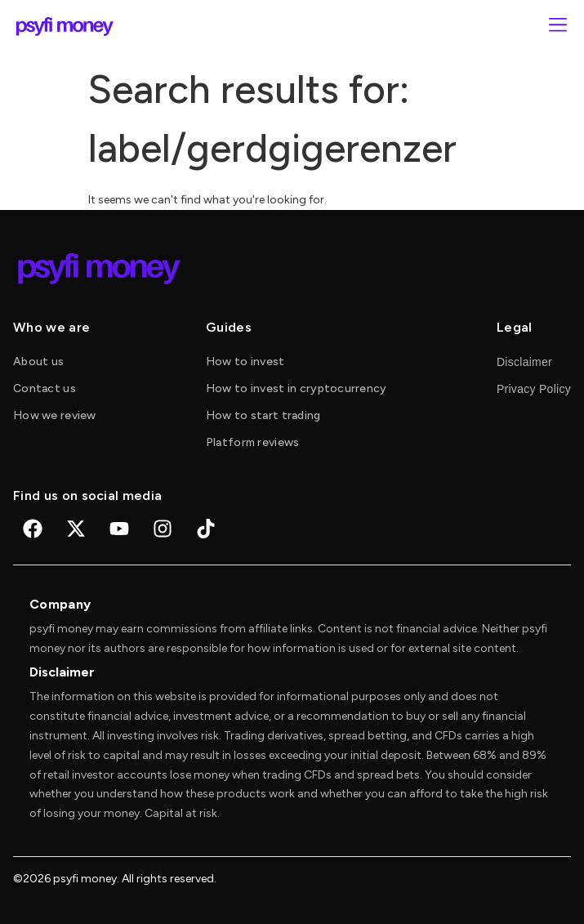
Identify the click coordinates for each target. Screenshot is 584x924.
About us (38, 362)
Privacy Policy (534, 389)
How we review (55, 415)
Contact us (45, 388)
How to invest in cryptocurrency (296, 388)
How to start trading (263, 415)
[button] (557, 27)
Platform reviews (252, 442)
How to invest (245, 362)
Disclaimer (524, 362)
